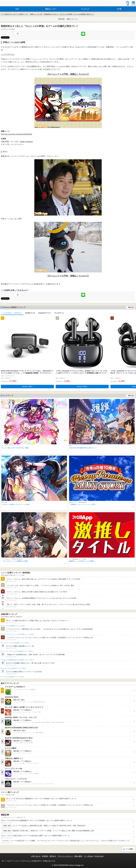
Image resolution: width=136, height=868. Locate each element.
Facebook (29, 142)
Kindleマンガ (30, 313)
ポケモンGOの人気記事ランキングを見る (14, 668)
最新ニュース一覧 (36, 14)
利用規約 (45, 856)
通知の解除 (78, 856)
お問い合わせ (36, 856)
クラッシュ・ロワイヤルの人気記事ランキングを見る (17, 651)
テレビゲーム (59, 313)
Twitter (22, 142)
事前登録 (61, 19)
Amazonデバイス (45, 313)
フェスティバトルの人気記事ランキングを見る (16, 643)
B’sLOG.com (99, 856)
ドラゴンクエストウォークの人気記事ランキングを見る (18, 634)
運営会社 (53, 856)
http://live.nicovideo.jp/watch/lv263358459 (16, 134)
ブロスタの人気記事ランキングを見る (13, 677)
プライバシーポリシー (65, 856)
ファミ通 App (8, 3)
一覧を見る (131, 307)
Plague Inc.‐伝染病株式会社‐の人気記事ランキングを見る (18, 660)
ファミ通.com (88, 856)
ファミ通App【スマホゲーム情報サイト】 (15, 14)
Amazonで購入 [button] (27, 386)
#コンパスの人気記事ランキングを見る (13, 626)
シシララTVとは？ (8, 54)
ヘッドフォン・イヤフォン (12, 313)
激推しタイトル (72, 19)
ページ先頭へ (130, 849)
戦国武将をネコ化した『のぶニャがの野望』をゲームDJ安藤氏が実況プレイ (69, 14)
